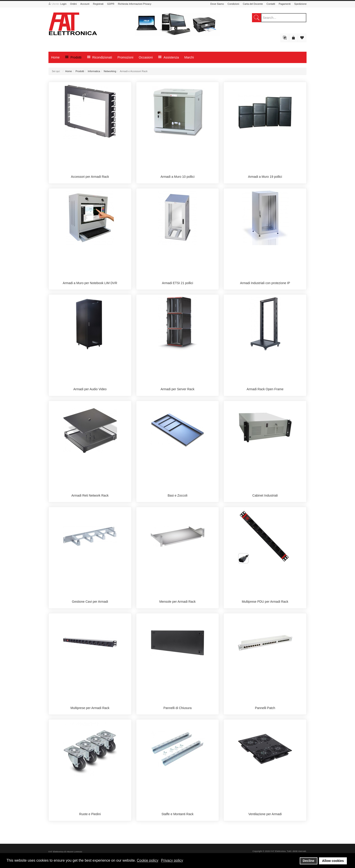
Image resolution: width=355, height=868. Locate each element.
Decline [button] (308, 861)
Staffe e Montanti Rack (177, 814)
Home (68, 71)
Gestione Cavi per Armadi (90, 602)
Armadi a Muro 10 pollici (177, 177)
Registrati (98, 4)
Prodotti (80, 71)
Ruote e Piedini (90, 814)
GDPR (111, 4)
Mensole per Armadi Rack (177, 602)
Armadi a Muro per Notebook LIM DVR (90, 283)
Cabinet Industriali (265, 495)
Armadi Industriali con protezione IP (265, 283)
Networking (110, 71)
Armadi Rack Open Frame (265, 389)
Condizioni (233, 4)
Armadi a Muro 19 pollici (265, 177)
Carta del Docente (253, 4)
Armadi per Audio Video (90, 389)
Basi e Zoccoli (177, 495)
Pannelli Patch (265, 708)
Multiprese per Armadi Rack (90, 708)
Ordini (73, 4)
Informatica (94, 71)
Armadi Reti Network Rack (90, 495)
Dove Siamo (217, 4)
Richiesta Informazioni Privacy (135, 4)
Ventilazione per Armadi (265, 814)
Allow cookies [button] (333, 861)
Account (85, 4)
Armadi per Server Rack (177, 389)
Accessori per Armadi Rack (90, 177)
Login (64, 4)
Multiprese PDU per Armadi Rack (265, 602)
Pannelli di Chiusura (178, 708)
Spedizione (300, 4)
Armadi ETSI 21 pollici (177, 283)
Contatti (271, 4)
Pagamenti (285, 4)
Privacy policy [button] (172, 860)
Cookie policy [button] (148, 860)
